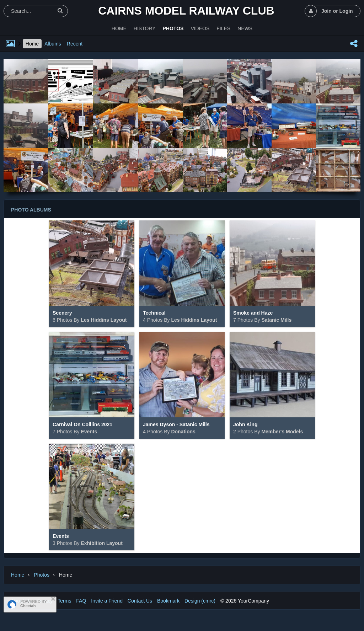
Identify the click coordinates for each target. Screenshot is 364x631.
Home (32, 44)
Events (89, 432)
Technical (154, 313)
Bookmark (168, 601)
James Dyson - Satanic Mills (176, 424)
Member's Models (282, 432)
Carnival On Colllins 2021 (82, 424)
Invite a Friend (107, 601)
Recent (75, 44)
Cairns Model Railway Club (186, 11)
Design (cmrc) (200, 601)
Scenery (62, 313)
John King (245, 424)
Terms (64, 601)
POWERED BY (34, 604)
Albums (53, 44)
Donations (183, 432)
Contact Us (140, 601)
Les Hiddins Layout (104, 320)
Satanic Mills (276, 320)
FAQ (81, 601)
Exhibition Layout (101, 543)
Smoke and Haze (253, 313)
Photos (42, 575)
